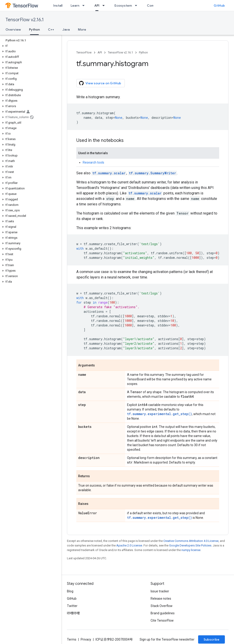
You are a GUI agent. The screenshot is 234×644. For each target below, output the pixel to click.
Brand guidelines (163, 613)
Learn (75, 5)
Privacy (86, 639)
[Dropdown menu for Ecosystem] (137, 5)
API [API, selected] (97, 5)
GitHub (219, 5)
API (100, 52)
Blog (70, 591)
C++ (51, 29)
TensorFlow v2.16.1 (25, 20)
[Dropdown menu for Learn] (85, 5)
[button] (30, 46)
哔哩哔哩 (73, 613)
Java (66, 29)
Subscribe (211, 639)
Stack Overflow (162, 606)
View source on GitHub (100, 83)
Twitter (72, 606)
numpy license (191, 550)
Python (143, 52)
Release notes (161, 599)
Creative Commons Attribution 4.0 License (191, 541)
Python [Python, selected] (34, 29)
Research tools (93, 162)
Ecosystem (123, 5)
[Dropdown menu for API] (105, 5)
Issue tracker (160, 591)
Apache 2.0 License (129, 545)
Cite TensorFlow (162, 620)
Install (58, 5)
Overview (13, 29)
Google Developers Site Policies (190, 545)
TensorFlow (84, 52)
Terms (72, 639)
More (82, 29)
